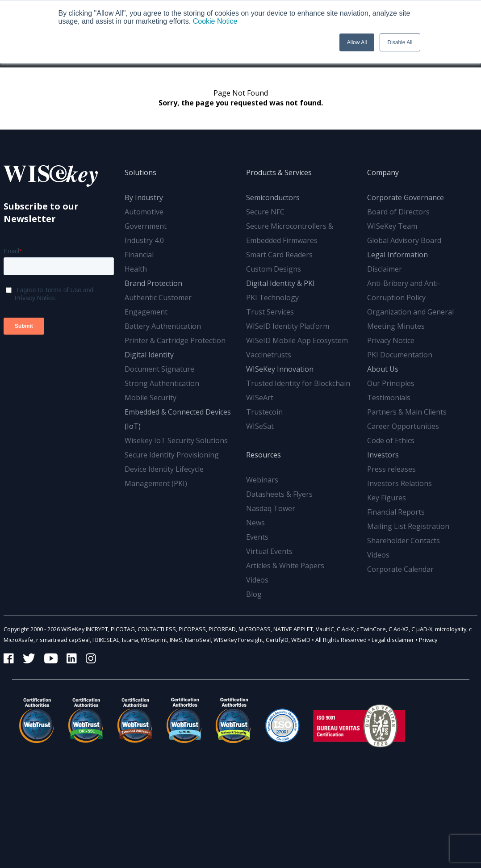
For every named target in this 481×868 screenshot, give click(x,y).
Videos (257, 580)
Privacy (428, 640)
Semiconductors (273, 197)
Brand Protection (153, 283)
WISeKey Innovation (280, 369)
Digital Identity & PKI (280, 283)
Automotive (144, 212)
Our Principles (391, 383)
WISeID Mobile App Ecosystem (297, 340)
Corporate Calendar (400, 569)
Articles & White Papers (285, 566)
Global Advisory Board (404, 240)
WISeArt (260, 398)
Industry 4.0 (144, 240)
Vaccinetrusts (269, 355)
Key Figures (387, 498)
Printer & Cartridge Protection (175, 340)
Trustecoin (264, 412)
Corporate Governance (406, 197)
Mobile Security (151, 398)
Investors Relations (399, 483)
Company (383, 172)
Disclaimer (385, 269)
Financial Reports (396, 512)
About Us (383, 369)
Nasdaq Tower (271, 508)
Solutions (140, 172)
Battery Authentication (163, 326)
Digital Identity (149, 355)
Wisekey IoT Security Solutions (176, 440)
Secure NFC (265, 212)
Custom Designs (274, 269)
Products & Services (279, 172)
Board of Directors (398, 212)
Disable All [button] (400, 42)
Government (146, 226)
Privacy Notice (391, 340)
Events (257, 537)
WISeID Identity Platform (288, 326)
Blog (254, 594)
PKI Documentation (400, 355)
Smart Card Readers (279, 255)
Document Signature (159, 369)
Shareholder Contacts (404, 541)
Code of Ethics (391, 440)
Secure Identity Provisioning (172, 455)
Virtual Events (269, 551)
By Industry (144, 197)
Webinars (262, 480)
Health (136, 269)
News (255, 523)
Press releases (391, 469)
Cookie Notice (215, 21)
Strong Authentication (162, 383)
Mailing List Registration (408, 526)
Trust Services (270, 312)
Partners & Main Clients (407, 412)
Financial (139, 255)
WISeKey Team (392, 226)
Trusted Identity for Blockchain (298, 383)
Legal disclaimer (393, 640)
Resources (264, 455)
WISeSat (260, 426)
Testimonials (389, 398)
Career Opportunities (403, 426)
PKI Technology (272, 298)
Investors (383, 455)
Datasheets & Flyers (279, 494)
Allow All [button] (357, 42)
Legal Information (397, 255)
